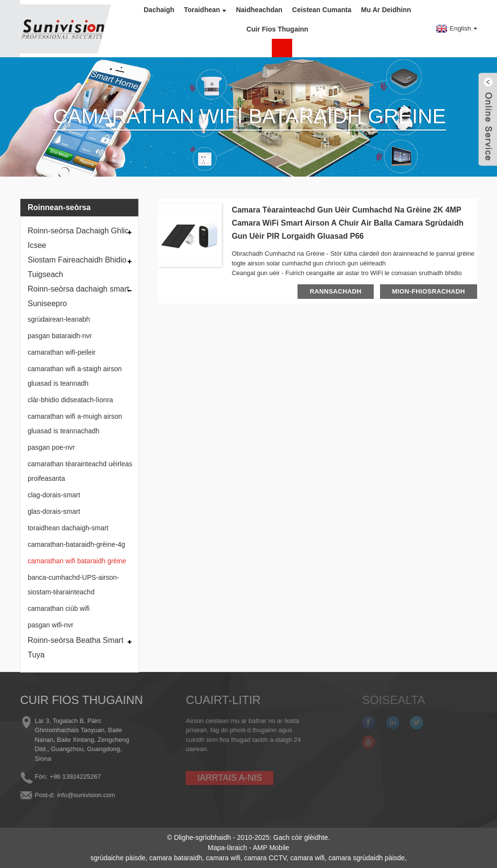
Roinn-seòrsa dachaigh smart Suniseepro (78, 296)
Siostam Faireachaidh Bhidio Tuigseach (77, 267)
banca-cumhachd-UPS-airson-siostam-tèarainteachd (73, 585)
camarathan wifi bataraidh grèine (77, 561)
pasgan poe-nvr (51, 447)
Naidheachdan (259, 10)
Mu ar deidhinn (386, 10)
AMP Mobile (271, 848)
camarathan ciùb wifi (59, 608)
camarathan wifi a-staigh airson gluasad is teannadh (75, 376)
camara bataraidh (176, 858)
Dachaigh (159, 10)
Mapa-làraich (227, 848)
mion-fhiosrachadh (429, 291)
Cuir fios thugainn (278, 29)
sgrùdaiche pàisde (118, 858)
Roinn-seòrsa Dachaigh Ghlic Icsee (78, 238)
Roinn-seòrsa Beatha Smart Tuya (75, 647)
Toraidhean (205, 10)
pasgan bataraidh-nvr (60, 336)
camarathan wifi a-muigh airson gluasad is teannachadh (75, 424)
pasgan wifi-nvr (50, 625)
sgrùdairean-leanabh (59, 319)
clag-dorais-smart (54, 495)
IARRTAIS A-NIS (216, 778)
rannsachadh (336, 291)
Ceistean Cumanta (322, 10)
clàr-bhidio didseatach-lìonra (70, 400)
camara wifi (223, 858)
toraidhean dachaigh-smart (68, 528)
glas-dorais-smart (54, 511)
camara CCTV (265, 858)
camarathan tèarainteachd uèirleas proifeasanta (80, 471)
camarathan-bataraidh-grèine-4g (76, 544)
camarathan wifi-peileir (62, 352)
